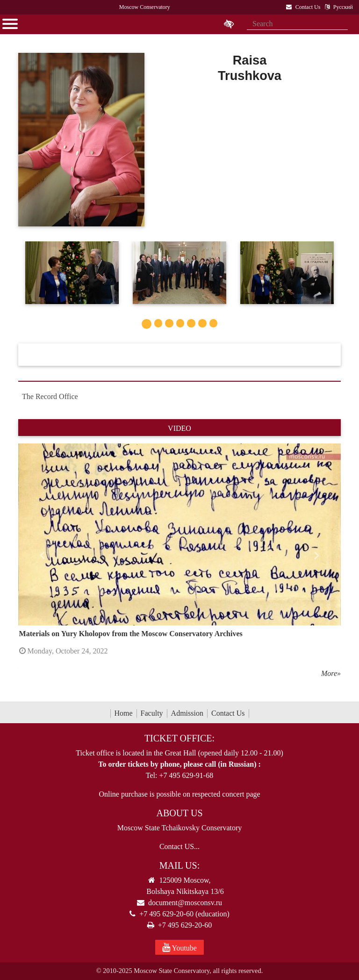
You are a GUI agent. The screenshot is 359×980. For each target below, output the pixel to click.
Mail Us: (179, 865)
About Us (179, 813)
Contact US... (179, 846)
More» (331, 673)
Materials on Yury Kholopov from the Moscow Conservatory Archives (131, 634)
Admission (187, 713)
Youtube (179, 947)
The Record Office (50, 396)
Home (124, 713)
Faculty (152, 713)
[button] (43, 555)
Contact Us (228, 713)
